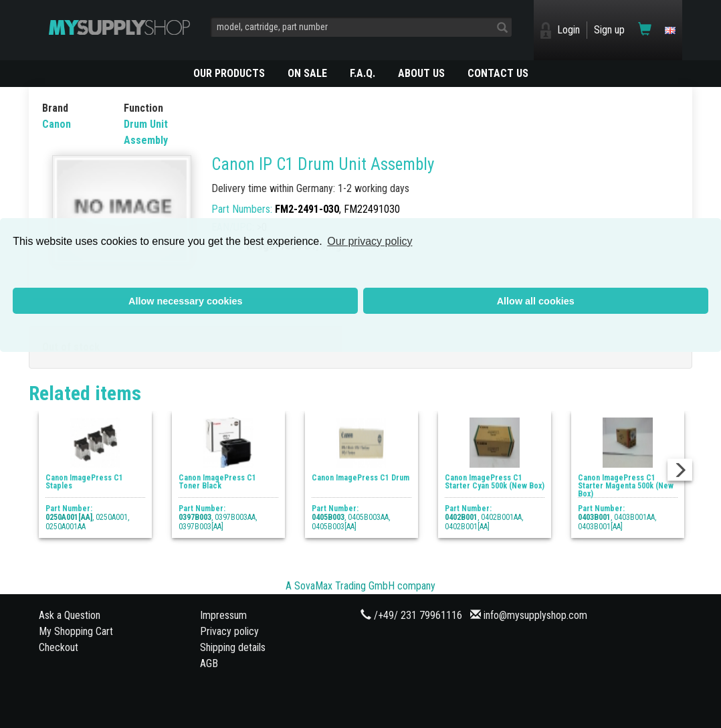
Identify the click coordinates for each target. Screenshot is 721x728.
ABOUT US (421, 73)
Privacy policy (229, 631)
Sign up (609, 30)
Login (569, 30)
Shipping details (233, 647)
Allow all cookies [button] (536, 301)
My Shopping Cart (76, 631)
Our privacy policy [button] (370, 241)
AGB (209, 663)
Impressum (223, 615)
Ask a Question (70, 615)
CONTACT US (498, 73)
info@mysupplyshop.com (535, 615)
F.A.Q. (363, 73)
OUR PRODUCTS (229, 73)
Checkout (59, 647)
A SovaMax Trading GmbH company (360, 586)
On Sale (307, 73)
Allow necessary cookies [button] (185, 301)
